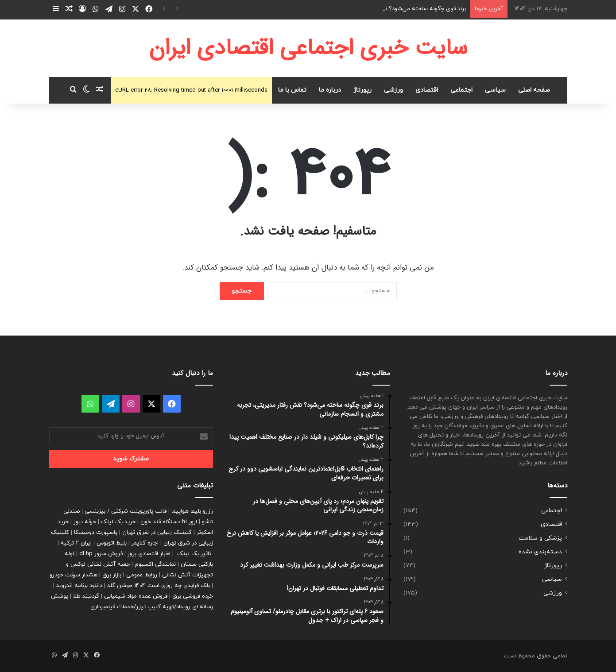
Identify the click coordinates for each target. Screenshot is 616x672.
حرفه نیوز (85, 522)
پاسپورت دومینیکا (96, 533)
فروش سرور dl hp (101, 554)
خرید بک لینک (118, 522)
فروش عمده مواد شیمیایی (136, 596)
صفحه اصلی (534, 90)
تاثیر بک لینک (194, 554)
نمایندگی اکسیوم (155, 564)
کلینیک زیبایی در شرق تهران (157, 533)
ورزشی (393, 90)
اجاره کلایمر (145, 543)
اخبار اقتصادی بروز (149, 554)
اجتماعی (461, 90)
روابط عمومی (142, 575)
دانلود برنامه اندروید (79, 586)
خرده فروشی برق (193, 596)
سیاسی (495, 90)
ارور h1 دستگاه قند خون (169, 522)
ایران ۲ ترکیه (76, 543)
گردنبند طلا (86, 596)
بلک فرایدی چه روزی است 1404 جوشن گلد (159, 586)
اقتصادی (427, 90)
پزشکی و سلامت (540, 538)
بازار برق (112, 575)
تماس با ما (292, 90)
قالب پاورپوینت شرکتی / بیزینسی (126, 511)
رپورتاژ (362, 90)
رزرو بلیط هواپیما (192, 511)
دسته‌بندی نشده (540, 552)
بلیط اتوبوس (112, 543)
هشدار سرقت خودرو (74, 575)
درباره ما (330, 90)
